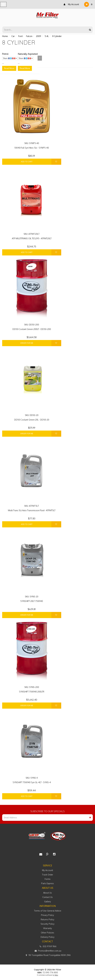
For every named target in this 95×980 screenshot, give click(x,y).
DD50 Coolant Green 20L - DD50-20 (32, 420)
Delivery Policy (47, 937)
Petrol (5, 54)
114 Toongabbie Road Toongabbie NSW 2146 (47, 955)
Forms (48, 879)
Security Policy (47, 924)
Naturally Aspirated (28, 54)
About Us (47, 893)
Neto (56, 975)
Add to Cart (27, 162)
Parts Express (47, 883)
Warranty (48, 928)
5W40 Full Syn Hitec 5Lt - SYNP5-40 (32, 148)
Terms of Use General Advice (48, 911)
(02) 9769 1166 (47, 946)
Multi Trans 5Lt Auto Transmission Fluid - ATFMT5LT (32, 510)
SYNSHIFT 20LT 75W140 (32, 601)
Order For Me (27, 343)
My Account (71, 4)
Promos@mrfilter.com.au (48, 951)
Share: (10, 58)
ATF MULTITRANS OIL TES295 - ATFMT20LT (32, 238)
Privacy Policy (47, 915)
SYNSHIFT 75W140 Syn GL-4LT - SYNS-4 (32, 782)
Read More (9, 68)
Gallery (48, 901)
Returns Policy (47, 919)
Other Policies (47, 933)
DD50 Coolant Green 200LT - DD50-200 (32, 329)
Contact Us (47, 897)
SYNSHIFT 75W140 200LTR (32, 692)
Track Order (47, 875)
